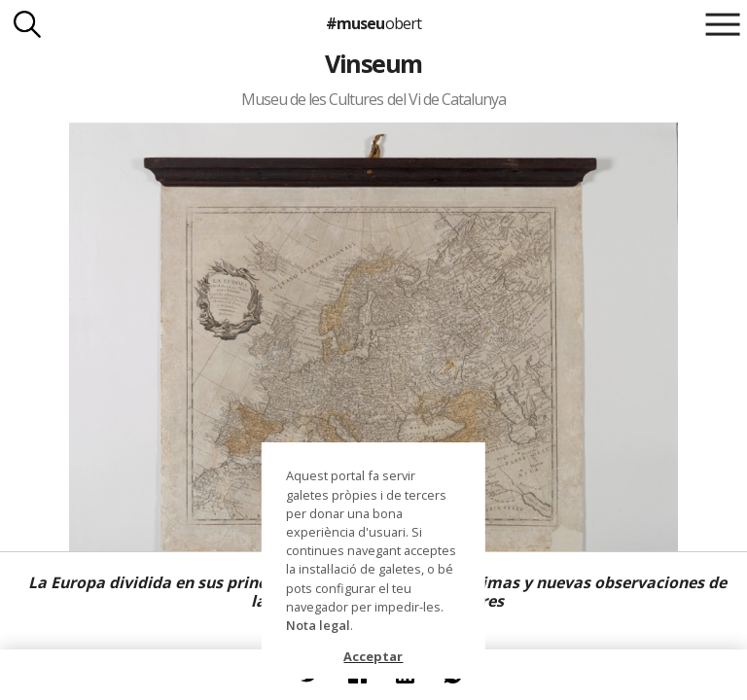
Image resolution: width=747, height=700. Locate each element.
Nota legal (318, 625)
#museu (373, 23)
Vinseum (373, 63)
